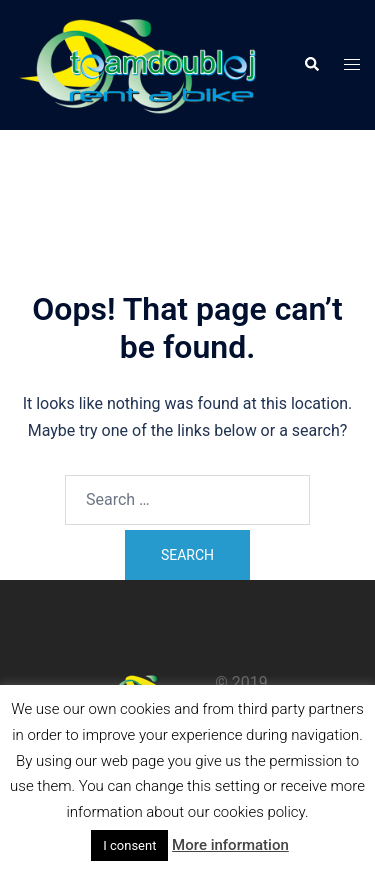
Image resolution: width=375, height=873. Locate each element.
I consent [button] (129, 845)
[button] (311, 65)
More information (230, 845)
